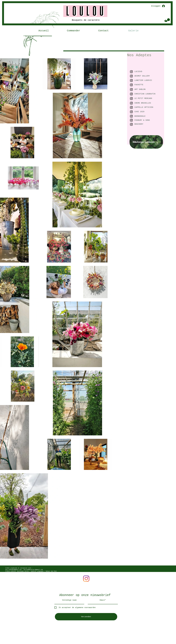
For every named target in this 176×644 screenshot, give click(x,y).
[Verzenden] (86, 617)
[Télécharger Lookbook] (146, 142)
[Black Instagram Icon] (131, 94)
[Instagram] (86, 579)
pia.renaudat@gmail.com (13, 570)
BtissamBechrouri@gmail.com (33, 570)
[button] (167, 20)
